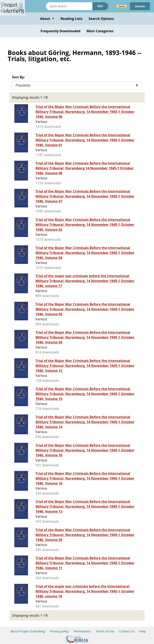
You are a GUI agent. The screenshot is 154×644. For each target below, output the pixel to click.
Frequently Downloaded (60, 31)
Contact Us (127, 631)
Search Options (101, 19)
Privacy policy (59, 631)
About (47, 19)
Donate (140, 6)
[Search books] (69, 6)
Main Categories (100, 31)
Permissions (82, 631)
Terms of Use (105, 631)
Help (142, 631)
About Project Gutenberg (28, 631)
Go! (100, 6)
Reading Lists (72, 19)
